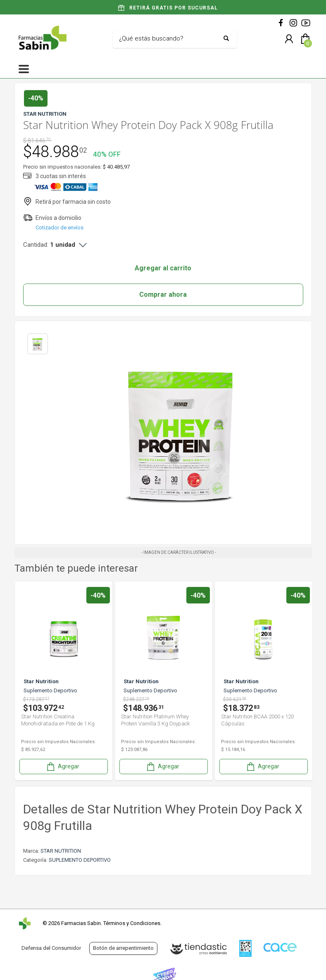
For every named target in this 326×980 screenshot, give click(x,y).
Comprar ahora (163, 294)
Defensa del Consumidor (51, 948)
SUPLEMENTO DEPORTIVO (80, 860)
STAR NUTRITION (61, 851)
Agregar (62, 767)
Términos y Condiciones (132, 923)
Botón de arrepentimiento (123, 948)
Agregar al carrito (163, 268)
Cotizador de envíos (59, 228)
